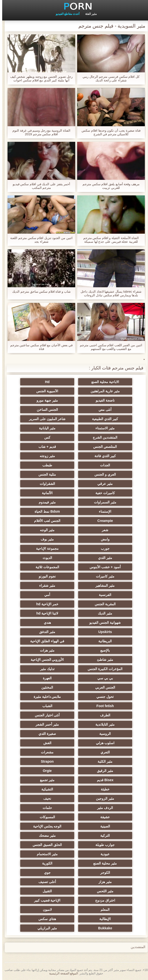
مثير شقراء (50, 586)
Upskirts (98, 632)
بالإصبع (98, 650)
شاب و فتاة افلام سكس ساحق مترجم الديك (39, 292)
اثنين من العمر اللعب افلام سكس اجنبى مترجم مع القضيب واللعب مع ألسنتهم (109, 347)
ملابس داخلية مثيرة (50, 697)
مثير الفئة (89, 14)
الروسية (98, 734)
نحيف (50, 798)
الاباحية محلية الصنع (98, 382)
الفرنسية (98, 595)
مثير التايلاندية (98, 724)
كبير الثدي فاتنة (98, 456)
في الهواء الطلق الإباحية (50, 641)
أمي (50, 595)
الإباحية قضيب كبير (50, 900)
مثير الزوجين (98, 798)
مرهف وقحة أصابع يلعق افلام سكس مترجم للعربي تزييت (109, 186)
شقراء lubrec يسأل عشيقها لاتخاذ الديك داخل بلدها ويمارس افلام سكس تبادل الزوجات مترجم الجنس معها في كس (109, 293)
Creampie (98, 521)
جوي (50, 873)
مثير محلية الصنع (98, 863)
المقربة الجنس (98, 604)
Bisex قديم (98, 780)
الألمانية (50, 493)
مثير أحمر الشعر (50, 724)
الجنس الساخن (50, 410)
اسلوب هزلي (98, 743)
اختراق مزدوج (98, 900)
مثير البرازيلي (50, 928)
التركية (98, 836)
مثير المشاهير (98, 586)
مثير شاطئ (98, 660)
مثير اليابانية (50, 428)
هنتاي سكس (50, 919)
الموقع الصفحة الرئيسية (61, 973)
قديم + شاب (50, 447)
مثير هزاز (98, 882)
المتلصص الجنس (98, 447)
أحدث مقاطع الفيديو (65, 14)
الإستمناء (98, 511)
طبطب (50, 465)
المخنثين (50, 687)
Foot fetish (98, 706)
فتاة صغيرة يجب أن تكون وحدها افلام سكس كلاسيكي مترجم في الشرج (109, 132)
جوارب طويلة (98, 845)
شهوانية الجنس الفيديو (98, 623)
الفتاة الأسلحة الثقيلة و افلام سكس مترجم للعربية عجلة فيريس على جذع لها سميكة (109, 240)
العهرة (50, 678)
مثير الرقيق (98, 771)
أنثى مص (98, 410)
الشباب (50, 706)
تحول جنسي (98, 697)
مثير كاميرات (98, 576)
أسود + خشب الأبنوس (98, 567)
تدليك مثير (50, 669)
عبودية (98, 854)
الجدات (98, 465)
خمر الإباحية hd (50, 604)
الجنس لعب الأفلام (50, 521)
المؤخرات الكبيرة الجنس (98, 669)
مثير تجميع (50, 780)
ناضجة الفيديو (98, 400)
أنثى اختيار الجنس (50, 715)
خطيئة (98, 789)
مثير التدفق (50, 632)
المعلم (98, 910)
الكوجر (98, 873)
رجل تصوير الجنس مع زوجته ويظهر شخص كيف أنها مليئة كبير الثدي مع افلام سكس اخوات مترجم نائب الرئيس (39, 78)
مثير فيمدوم (50, 502)
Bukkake (98, 928)
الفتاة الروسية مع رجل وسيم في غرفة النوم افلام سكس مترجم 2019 (39, 132)
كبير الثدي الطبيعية (98, 419)
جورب (98, 548)
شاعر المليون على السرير (50, 419)
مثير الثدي (98, 558)
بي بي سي (98, 678)
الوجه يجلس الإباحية (50, 826)
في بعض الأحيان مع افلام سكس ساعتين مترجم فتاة (39, 347)
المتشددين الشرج (98, 437)
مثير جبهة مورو (50, 400)
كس (50, 437)
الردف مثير (98, 808)
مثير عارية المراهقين (98, 391)
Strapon (50, 761)
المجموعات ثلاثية (50, 567)
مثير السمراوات (98, 502)
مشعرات (50, 752)
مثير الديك (98, 613)
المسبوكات (50, 817)
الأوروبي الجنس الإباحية (50, 660)
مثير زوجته (50, 456)
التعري (98, 752)
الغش (50, 743)
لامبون (50, 910)
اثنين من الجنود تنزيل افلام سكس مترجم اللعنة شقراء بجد (39, 240)
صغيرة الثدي (50, 734)
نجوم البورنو (50, 576)
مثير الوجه (50, 530)
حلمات (50, 808)
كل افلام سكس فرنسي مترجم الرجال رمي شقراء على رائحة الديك (109, 78)
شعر (98, 530)
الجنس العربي (98, 687)
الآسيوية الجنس (50, 391)
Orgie (50, 771)
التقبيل (50, 891)
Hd (50, 382)
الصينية (98, 826)
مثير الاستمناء (98, 428)
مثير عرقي (98, 484)
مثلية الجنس (50, 474)
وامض (98, 539)
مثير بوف (50, 539)
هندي (50, 623)
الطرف (98, 715)
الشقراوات (50, 484)
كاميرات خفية (98, 493)
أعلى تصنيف (50, 882)
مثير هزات (50, 650)
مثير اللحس (98, 891)
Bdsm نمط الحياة (50, 511)
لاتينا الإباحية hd (50, 613)
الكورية (50, 863)
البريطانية (98, 641)
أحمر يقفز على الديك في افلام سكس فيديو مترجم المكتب (39, 186)
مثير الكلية (98, 761)
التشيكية (50, 789)
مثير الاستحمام (50, 854)
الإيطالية (98, 919)
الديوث (50, 558)
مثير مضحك (50, 836)
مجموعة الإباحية (50, 548)
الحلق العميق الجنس (50, 845)
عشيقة (98, 817)
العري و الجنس (98, 474)
